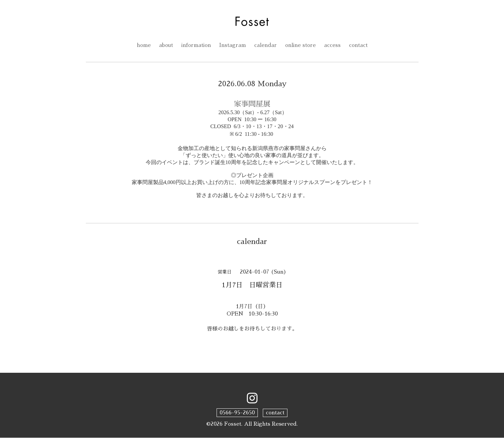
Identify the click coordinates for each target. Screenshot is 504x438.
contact (360, 46)
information (196, 46)
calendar (266, 46)
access (334, 46)
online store (301, 46)
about (165, 46)
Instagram (233, 46)
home (142, 46)
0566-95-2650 (237, 413)
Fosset (233, 424)
